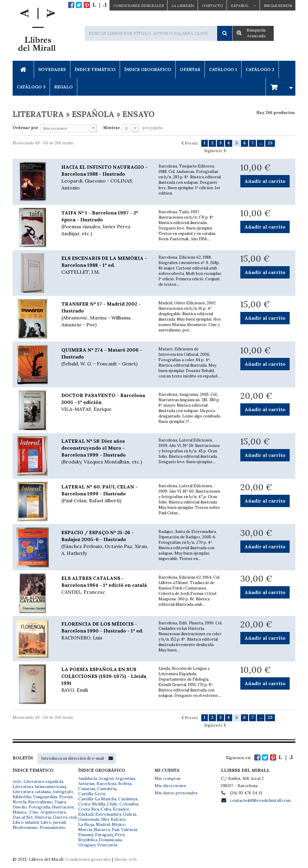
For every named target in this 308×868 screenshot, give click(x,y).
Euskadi (86, 814)
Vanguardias (45, 797)
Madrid (103, 824)
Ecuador (121, 809)
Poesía (66, 797)
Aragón (106, 778)
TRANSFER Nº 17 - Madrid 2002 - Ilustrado (105, 314)
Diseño (20, 807)
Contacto (213, 6)
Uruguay (87, 845)
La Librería (183, 6)
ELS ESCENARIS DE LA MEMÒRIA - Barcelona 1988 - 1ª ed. (105, 265)
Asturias (86, 783)
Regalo (63, 87)
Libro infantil (26, 822)
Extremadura (108, 814)
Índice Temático (95, 69)
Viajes (60, 802)
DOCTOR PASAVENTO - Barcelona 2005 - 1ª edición (105, 402)
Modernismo (25, 827)
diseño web (126, 859)
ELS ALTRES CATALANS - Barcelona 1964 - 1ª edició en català (105, 585)
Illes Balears (113, 819)
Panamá (86, 835)
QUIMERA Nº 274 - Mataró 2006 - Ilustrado (105, 357)
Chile (112, 804)
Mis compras (168, 778)
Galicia (130, 814)
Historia (43, 817)
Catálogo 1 (223, 69)
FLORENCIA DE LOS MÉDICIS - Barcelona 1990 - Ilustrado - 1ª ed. (105, 631)
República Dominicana (100, 840)
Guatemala (89, 819)
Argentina (125, 778)
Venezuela (107, 845)
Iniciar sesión (278, 6)
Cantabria (107, 789)
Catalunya (128, 799)
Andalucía (88, 778)
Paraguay (104, 835)
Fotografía (39, 807)
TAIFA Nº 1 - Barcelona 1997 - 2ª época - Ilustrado (105, 223)
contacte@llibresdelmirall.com (260, 800)
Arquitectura (53, 812)
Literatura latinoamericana (39, 786)
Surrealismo (40, 802)
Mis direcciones (170, 786)
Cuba (106, 809)
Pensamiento (53, 827)
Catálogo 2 (260, 69)
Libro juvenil (53, 822)
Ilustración (63, 807)
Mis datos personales (176, 793)
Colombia (129, 804)
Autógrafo (63, 792)
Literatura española (43, 781)
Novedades (52, 69)
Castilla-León (92, 794)
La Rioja (86, 824)
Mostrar (112, 128)
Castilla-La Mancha (97, 799)
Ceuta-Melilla (92, 804)
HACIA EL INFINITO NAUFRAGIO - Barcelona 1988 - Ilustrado (105, 178)
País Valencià (124, 830)
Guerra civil (65, 817)
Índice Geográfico (148, 69)
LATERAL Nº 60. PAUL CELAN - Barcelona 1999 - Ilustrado (105, 494)
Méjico (119, 824)
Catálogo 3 (31, 87)
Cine (34, 812)
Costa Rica (89, 809)
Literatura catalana (32, 792)
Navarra (102, 830)
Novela (20, 802)
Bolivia (125, 783)
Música (20, 812)
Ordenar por (25, 128)
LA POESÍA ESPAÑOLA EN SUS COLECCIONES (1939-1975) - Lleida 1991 (105, 680)
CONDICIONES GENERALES (139, 6)
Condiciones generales (88, 859)
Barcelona (106, 783)
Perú (120, 835)
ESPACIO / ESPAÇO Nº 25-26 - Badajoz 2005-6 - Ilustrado (105, 543)
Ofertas (190, 69)
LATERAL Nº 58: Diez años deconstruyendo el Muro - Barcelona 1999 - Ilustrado (105, 452)
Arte (17, 781)
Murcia (85, 830)
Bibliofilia (22, 797)
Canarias (87, 789)
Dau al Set (23, 817)
